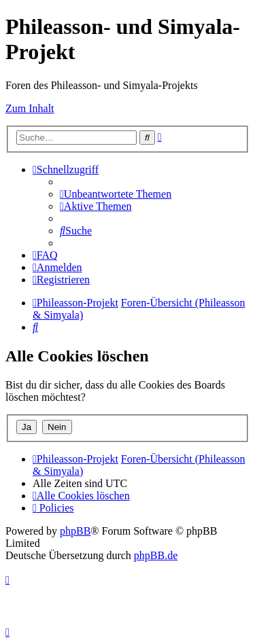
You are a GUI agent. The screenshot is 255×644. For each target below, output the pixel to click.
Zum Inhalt (30, 108)
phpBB (75, 531)
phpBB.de (156, 555)
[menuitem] (116, 194)
